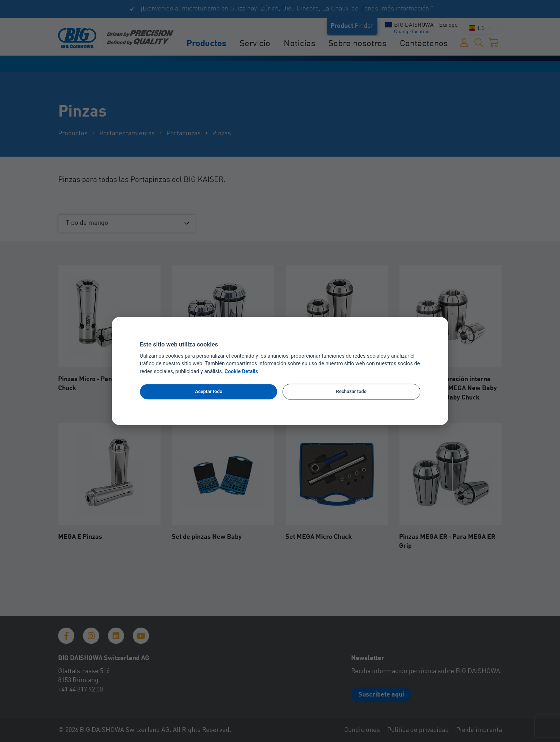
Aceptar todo (209, 391)
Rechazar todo (351, 391)
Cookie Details (241, 372)
